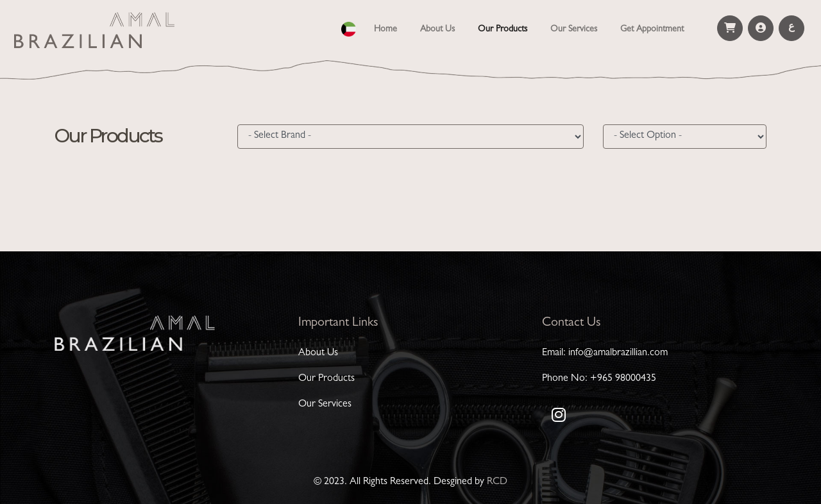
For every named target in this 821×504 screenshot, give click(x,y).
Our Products (503, 29)
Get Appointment (652, 29)
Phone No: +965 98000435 (599, 379)
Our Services (574, 29)
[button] (349, 27)
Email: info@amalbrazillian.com (605, 353)
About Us (437, 29)
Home (388, 28)
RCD (497, 482)
